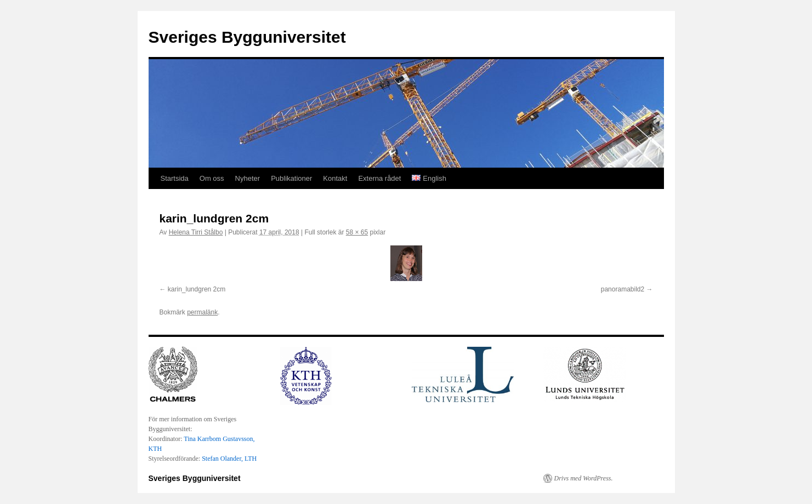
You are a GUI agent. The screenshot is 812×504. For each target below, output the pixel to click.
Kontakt (335, 178)
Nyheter (248, 178)
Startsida (175, 178)
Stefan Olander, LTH (229, 459)
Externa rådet (379, 178)
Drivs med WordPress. (584, 478)
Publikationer (291, 178)
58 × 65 (357, 232)
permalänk (202, 312)
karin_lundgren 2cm (197, 289)
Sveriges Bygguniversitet (247, 37)
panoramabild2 (623, 289)
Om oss (212, 178)
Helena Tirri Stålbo (196, 232)
